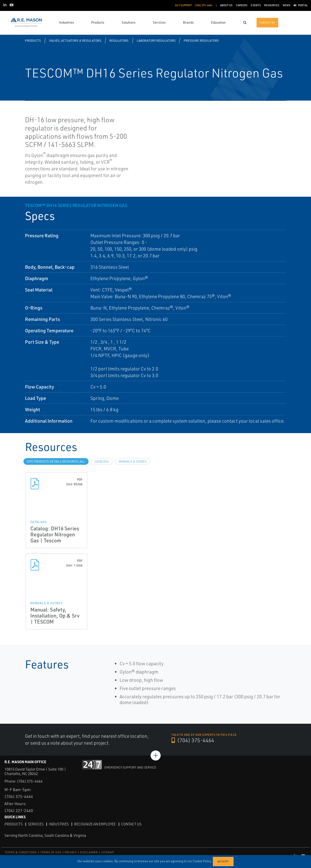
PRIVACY (71, 852)
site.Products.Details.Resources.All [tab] (56, 461)
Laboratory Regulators (156, 40)
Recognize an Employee (95, 824)
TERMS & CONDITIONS (21, 852)
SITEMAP (108, 852)
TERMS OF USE (51, 852)
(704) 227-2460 (19, 810)
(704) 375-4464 (193, 740)
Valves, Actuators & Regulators (75, 40)
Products (33, 40)
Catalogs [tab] (102, 461)
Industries (59, 824)
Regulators (119, 40)
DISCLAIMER (89, 852)
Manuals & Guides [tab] (133, 461)
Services (36, 824)
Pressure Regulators (201, 40)
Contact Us (132, 824)
